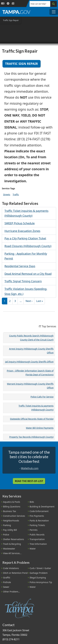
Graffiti (7, 578)
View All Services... (12, 553)
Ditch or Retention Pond (15, 573)
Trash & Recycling (12, 544)
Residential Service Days (20, 266)
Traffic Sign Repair (21, 64)
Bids (32, 502)
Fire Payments (37, 516)
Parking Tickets (37, 525)
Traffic (16, 194)
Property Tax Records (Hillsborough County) (31, 437)
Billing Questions (12, 507)
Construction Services (14, 516)
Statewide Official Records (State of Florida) (32, 419)
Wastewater (9, 549)
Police (6, 535)
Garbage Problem (39, 573)
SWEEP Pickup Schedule (20, 223)
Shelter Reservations (14, 539)
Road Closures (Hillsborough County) (28, 246)
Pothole (7, 582)
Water (33, 549)
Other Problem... (12, 592)
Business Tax (10, 511)
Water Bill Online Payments (40, 428)
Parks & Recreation (39, 521)
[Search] (54, 4)
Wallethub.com (30, 468)
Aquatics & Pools (12, 502)
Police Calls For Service (42, 397)
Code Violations (11, 568)
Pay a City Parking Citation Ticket (25, 238)
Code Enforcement (39, 511)
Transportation (37, 539)
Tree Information (38, 544)
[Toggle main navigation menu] (54, 12)
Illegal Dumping (38, 578)
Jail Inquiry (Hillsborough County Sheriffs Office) (29, 362)
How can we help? (38, 4)
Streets (7, 194)
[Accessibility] (8, 4)
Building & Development (42, 507)
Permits (34, 530)
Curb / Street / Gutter (40, 568)
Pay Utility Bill (10, 530)
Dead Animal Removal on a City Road (28, 274)
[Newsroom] (13, 4)
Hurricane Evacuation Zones (22, 231)
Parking (7, 525)
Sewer (6, 587)
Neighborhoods (11, 521)
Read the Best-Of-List (29, 481)
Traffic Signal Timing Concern (23, 281)
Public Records (37, 535)
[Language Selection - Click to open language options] (3, 4)
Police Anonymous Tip (41, 582)
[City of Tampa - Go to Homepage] (16, 12)
